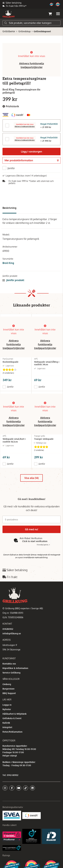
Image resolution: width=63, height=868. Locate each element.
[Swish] (32, 815)
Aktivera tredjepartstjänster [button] (25, 127)
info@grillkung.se (12, 633)
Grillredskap (24, 31)
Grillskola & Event (12, 718)
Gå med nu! (31, 529)
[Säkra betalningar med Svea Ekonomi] (12, 815)
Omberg (7, 684)
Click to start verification (35, 541)
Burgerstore (8, 689)
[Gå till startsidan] (9, 14)
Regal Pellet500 (49, 138)
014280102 (8, 629)
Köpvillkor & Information (15, 668)
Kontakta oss (9, 664)
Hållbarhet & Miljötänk (15, 714)
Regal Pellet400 (49, 124)
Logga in (7, 705)
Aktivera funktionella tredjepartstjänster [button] (14, 344)
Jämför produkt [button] (13, 280)
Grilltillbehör (9, 31)
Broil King (8, 263)
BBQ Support (9, 693)
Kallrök (6, 723)
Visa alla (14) (31, 478)
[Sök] (31, 23)
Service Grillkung (11, 673)
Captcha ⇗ (43, 545)
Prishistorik (11, 106)
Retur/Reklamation (12, 732)
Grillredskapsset (42, 31)
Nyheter (7, 709)
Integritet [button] (7, 727)
